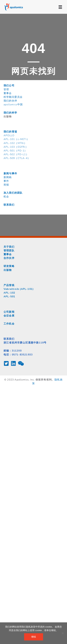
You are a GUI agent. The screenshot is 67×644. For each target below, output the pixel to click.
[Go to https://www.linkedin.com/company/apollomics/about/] (13, 364)
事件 (6, 181)
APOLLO (9, 135)
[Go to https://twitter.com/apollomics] (6, 364)
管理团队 (9, 251)
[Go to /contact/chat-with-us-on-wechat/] (21, 364)
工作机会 (9, 324)
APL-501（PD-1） (15, 151)
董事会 (8, 93)
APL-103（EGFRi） (16, 147)
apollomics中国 (13, 105)
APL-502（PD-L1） (16, 154)
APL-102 (9, 293)
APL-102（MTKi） (15, 143)
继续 (34, 637)
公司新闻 (9, 312)
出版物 (8, 270)
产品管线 (9, 285)
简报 (6, 185)
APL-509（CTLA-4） (17, 158)
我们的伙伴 (10, 101)
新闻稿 (8, 177)
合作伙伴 (9, 258)
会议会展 (9, 316)
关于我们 (9, 247)
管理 (6, 89)
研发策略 (9, 266)
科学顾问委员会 (13, 97)
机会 (6, 197)
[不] (63, 633)
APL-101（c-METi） (16, 139)
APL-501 (9, 297)
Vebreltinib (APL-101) (19, 289)
